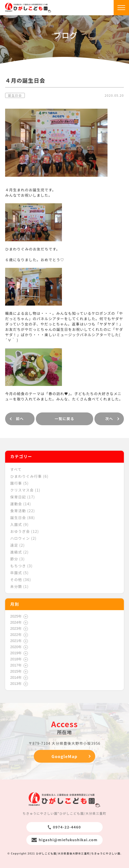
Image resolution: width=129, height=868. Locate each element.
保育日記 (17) (23, 497)
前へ (20, 419)
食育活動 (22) (23, 511)
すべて (16, 469)
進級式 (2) (19, 552)
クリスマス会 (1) (25, 490)
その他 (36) (21, 580)
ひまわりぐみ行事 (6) (29, 476)
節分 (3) (18, 559)
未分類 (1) (19, 586)
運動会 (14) (21, 504)
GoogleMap (64, 756)
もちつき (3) (21, 566)
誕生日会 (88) (23, 518)
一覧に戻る (65, 419)
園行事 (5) (19, 483)
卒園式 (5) (19, 573)
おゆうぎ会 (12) (25, 531)
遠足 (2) (18, 545)
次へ (109, 419)
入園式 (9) (19, 524)
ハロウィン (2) (23, 538)
